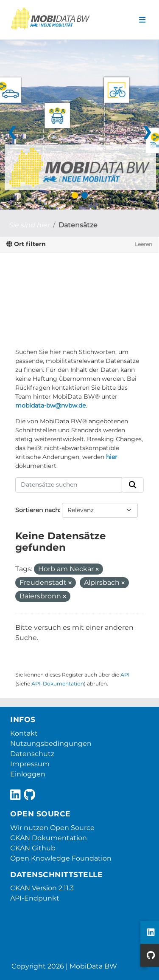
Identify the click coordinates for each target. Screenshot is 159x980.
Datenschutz (32, 754)
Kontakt (24, 733)
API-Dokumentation (58, 684)
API (125, 675)
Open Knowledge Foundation (61, 858)
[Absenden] (133, 485)
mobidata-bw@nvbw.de (50, 405)
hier (112, 457)
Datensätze (78, 225)
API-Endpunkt (35, 898)
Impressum (30, 764)
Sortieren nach (37, 510)
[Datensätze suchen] (69, 485)
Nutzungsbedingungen (51, 743)
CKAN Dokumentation (49, 838)
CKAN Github (33, 848)
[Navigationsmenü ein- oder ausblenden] (142, 20)
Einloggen (28, 774)
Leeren (144, 244)
